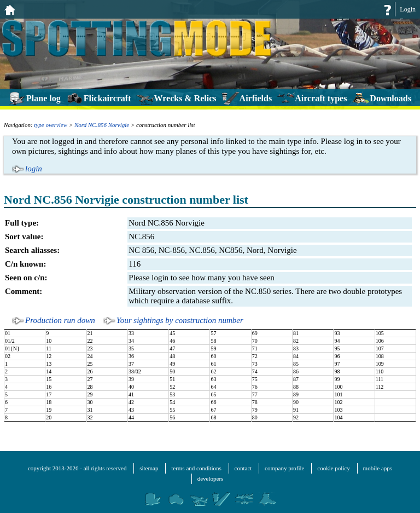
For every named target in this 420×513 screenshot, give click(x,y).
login (34, 169)
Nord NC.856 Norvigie (102, 125)
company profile (284, 468)
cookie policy (334, 468)
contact (243, 468)
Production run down (60, 320)
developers (211, 479)
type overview (51, 125)
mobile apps (378, 468)
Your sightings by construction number (180, 320)
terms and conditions (196, 468)
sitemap (149, 468)
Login (408, 9)
